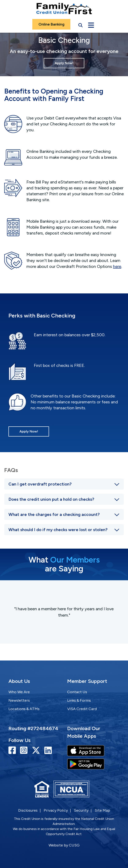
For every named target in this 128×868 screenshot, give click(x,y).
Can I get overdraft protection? (40, 484)
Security (81, 810)
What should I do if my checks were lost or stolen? (58, 530)
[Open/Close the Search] (80, 24)
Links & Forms (79, 700)
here (117, 266)
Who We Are (19, 692)
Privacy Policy (56, 810)
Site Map (102, 810)
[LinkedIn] (48, 750)
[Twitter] (37, 750)
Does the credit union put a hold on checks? (51, 499)
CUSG (74, 845)
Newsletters (19, 700)
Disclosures (28, 810)
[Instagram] (25, 750)
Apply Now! (64, 63)
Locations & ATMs (24, 709)
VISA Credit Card (82, 709)
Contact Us (77, 692)
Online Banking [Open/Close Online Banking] (51, 24)
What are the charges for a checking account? (54, 514)
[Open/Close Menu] (91, 24)
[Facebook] (13, 750)
